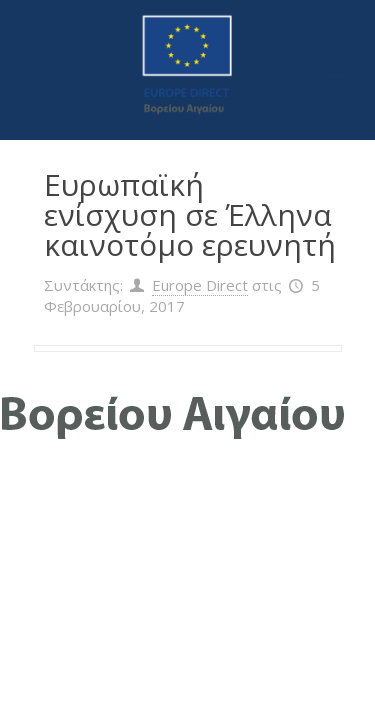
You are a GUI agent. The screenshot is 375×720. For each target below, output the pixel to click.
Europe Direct (200, 285)
